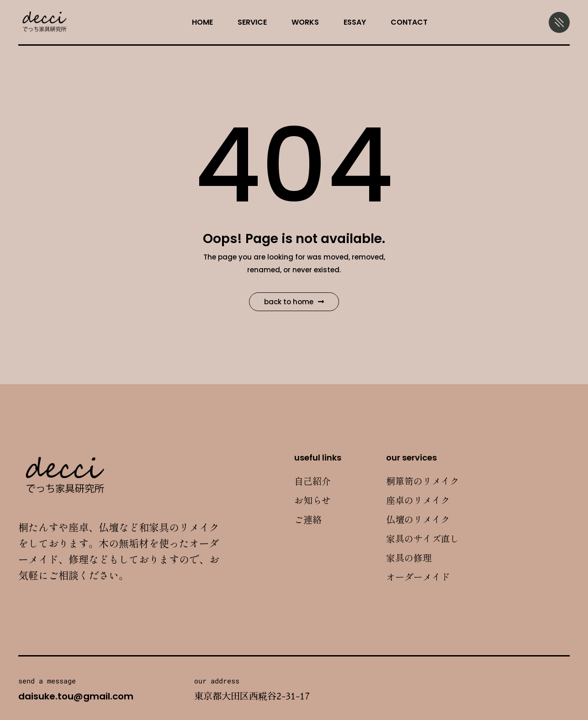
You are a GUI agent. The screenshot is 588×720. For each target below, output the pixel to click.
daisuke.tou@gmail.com (76, 696)
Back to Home (294, 302)
